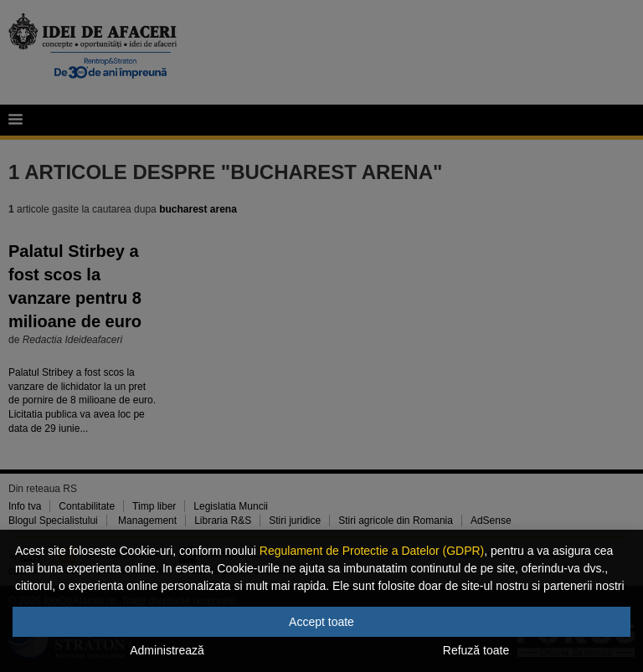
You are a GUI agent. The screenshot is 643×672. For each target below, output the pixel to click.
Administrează (167, 650)
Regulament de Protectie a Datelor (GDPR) (372, 551)
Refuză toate (476, 650)
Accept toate (321, 622)
